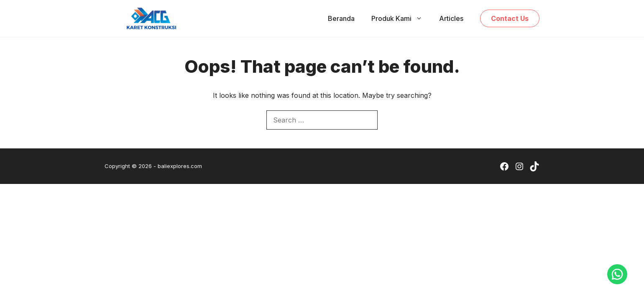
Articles (451, 18)
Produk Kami (401, 18)
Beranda (341, 18)
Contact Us (510, 18)
